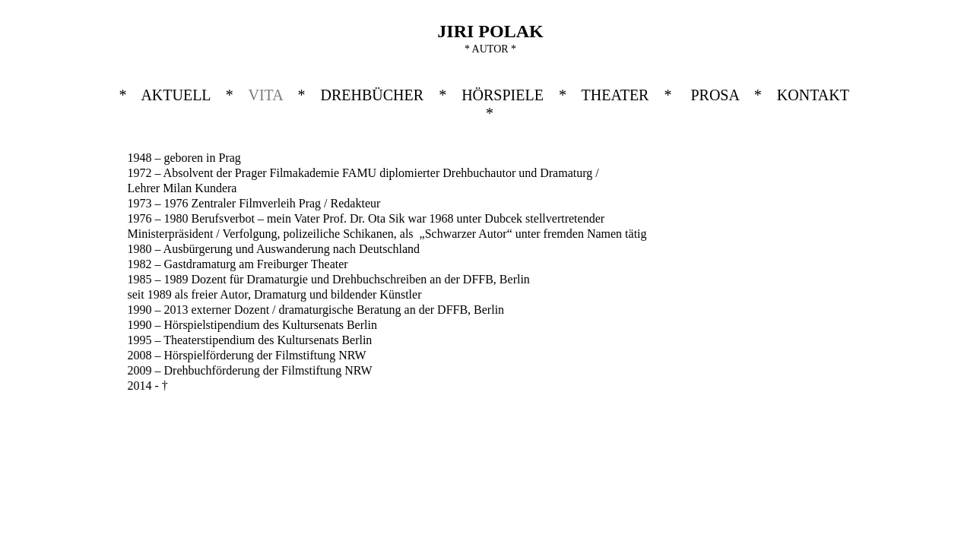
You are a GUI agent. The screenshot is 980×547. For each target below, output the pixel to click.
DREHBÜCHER (373, 95)
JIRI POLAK (490, 31)
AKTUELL (175, 95)
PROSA (714, 95)
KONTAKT (813, 95)
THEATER (615, 95)
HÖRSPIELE (503, 95)
